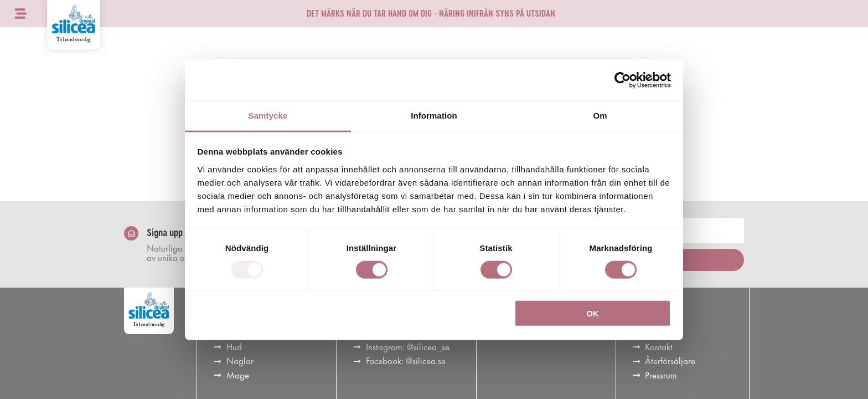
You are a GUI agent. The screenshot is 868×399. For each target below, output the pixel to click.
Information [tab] (434, 116)
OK (593, 313)
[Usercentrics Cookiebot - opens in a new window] (622, 80)
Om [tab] (600, 116)
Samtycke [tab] (268, 116)
